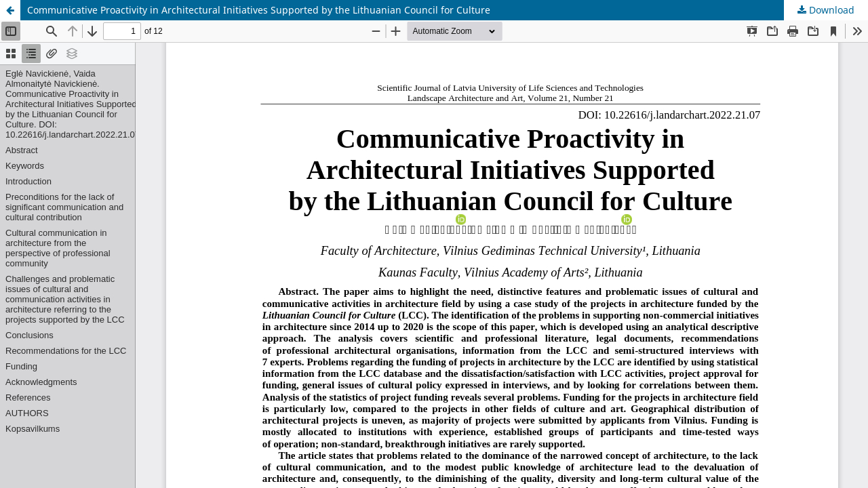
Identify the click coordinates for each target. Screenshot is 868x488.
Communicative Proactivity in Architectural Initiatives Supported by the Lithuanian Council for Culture (259, 10)
